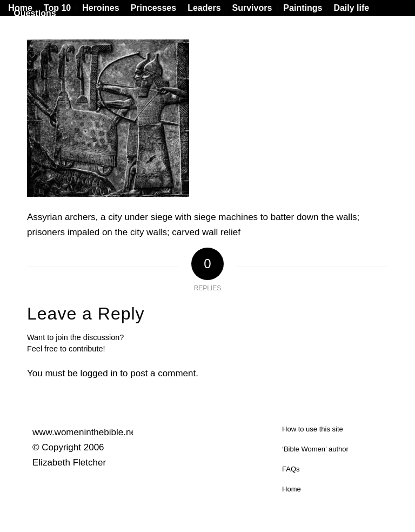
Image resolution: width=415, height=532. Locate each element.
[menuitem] (58, 8)
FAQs (291, 469)
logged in (99, 373)
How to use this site (313, 429)
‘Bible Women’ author (315, 449)
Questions (35, 13)
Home (292, 489)
